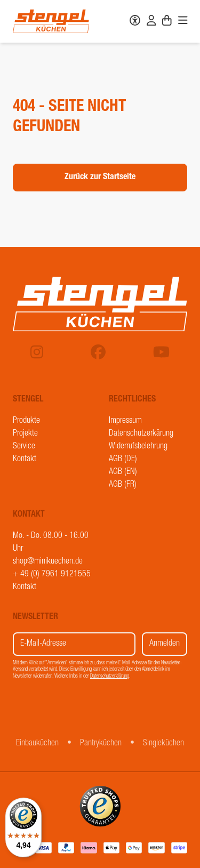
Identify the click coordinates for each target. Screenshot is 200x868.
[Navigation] (183, 22)
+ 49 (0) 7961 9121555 (52, 575)
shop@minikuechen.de (48, 562)
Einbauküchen (37, 744)
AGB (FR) (123, 485)
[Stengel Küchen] (51, 21)
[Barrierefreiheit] (135, 22)
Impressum (125, 421)
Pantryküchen (101, 744)
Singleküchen (163, 744)
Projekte (25, 434)
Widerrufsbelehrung (138, 447)
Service (24, 447)
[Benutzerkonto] (151, 22)
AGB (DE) (123, 460)
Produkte (26, 421)
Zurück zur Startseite (100, 178)
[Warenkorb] (167, 22)
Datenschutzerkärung (141, 434)
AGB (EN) (123, 472)
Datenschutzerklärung (110, 677)
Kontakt (25, 460)
